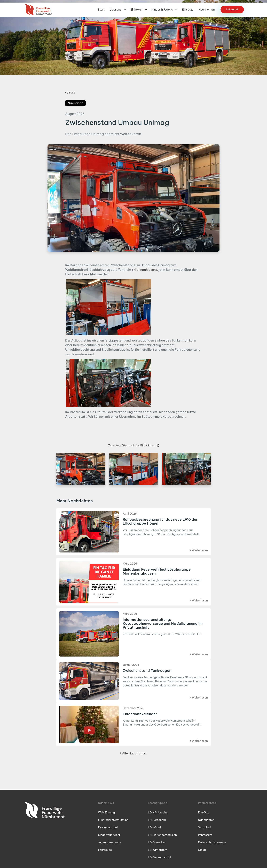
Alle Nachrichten (134, 753)
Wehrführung (106, 812)
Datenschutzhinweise (212, 842)
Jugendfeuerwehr (110, 842)
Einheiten (138, 7)
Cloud (202, 850)
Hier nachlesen (145, 270)
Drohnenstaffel (108, 827)
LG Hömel (154, 827)
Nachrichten (207, 7)
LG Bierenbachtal (159, 857)
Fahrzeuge (105, 850)
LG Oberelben (157, 842)
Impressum (205, 835)
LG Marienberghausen (162, 835)
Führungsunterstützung (113, 820)
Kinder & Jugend (164, 7)
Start (101, 7)
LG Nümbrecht (158, 812)
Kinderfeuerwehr (109, 835)
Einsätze (188, 7)
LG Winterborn (158, 850)
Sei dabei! (232, 7)
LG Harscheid (157, 820)
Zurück (70, 93)
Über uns (117, 7)
